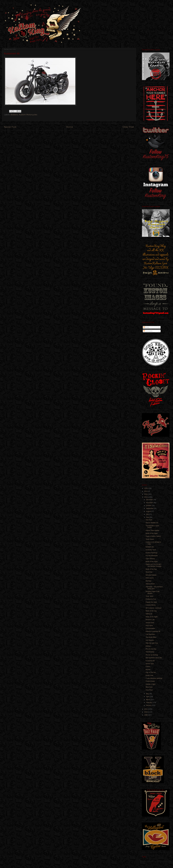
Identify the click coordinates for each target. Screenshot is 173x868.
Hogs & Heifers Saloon (153, 536)
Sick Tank (149, 520)
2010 (146, 712)
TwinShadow (150, 652)
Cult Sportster (150, 634)
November (150, 503)
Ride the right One (152, 643)
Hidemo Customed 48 (153, 631)
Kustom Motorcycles (28, 115)
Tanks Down (150, 539)
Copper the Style (151, 602)
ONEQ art (149, 614)
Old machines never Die (154, 658)
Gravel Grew (150, 623)
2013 (146, 494)
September (150, 508)
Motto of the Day (151, 569)
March (148, 700)
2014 (146, 491)
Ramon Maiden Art (152, 523)
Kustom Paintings (152, 553)
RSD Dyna (149, 626)
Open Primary (150, 559)
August (149, 511)
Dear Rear (149, 690)
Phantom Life (150, 620)
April (148, 697)
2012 (146, 497)
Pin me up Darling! (152, 655)
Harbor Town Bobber (153, 530)
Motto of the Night (152, 533)
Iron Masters (150, 640)
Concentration (150, 628)
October (149, 506)
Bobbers (14, 115)
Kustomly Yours (151, 550)
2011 (146, 709)
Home (69, 127)
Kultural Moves (151, 605)
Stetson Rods (150, 584)
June (148, 517)
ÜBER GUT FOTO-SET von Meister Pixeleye (154, 565)
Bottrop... (149, 646)
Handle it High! (151, 684)
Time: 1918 (149, 596)
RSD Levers (150, 578)
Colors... (148, 667)
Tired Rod (149, 572)
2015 (146, 488)
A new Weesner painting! (154, 678)
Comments (148, 331)
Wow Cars (149, 687)
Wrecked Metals (151, 575)
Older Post (128, 127)
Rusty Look (149, 675)
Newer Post (10, 127)
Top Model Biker (151, 637)
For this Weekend (152, 556)
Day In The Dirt (151, 672)
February (149, 702)
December (150, 500)
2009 (146, 715)
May (148, 694)
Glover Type (150, 664)
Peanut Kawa (150, 681)
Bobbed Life (150, 547)
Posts (146, 327)
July (148, 514)
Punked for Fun (151, 599)
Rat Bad (148, 581)
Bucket (148, 670)
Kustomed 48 (150, 661)
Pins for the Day (151, 649)
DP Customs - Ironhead (154, 608)
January (149, 705)
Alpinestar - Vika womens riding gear (154, 588)
